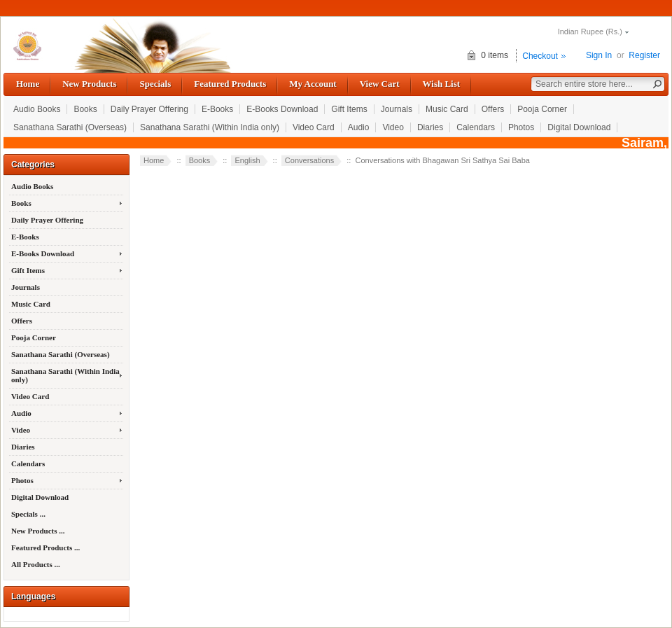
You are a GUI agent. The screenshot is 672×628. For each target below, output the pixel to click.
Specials (155, 84)
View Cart (380, 84)
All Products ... (36, 564)
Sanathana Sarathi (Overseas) (70, 127)
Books (85, 109)
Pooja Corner (542, 109)
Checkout (540, 56)
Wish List (442, 84)
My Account (313, 84)
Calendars (476, 127)
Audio (359, 127)
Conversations (309, 160)
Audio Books (37, 109)
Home (28, 84)
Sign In (599, 55)
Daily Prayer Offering (149, 109)
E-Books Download (282, 109)
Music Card (447, 109)
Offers (493, 109)
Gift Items (349, 109)
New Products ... (38, 531)
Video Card (314, 127)
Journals (397, 109)
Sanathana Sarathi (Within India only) (210, 127)
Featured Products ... (45, 547)
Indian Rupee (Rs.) (590, 32)
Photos (521, 127)
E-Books (217, 109)
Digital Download (579, 127)
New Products (89, 84)
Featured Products (230, 84)
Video (393, 127)
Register (644, 55)
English (247, 160)
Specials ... (28, 514)
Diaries (430, 127)
